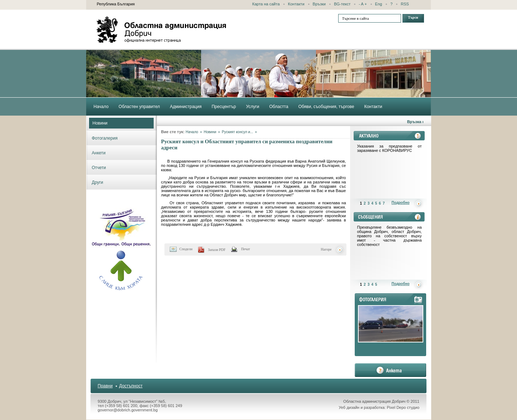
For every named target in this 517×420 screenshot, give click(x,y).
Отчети (99, 168)
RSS (405, 4)
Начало (192, 132)
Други (98, 182)
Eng (379, 4)
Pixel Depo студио (403, 407)
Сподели (186, 249)
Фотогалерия (105, 138)
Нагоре (326, 249)
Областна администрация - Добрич (162, 29)
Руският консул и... (237, 132)
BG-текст (342, 4)
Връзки (319, 4)
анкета (390, 370)
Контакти (296, 4)
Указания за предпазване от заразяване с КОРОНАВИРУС (390, 148)
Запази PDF (217, 250)
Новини (100, 123)
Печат (245, 249)
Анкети (99, 153)
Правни (105, 386)
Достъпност (131, 386)
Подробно (401, 203)
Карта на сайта (266, 4)
